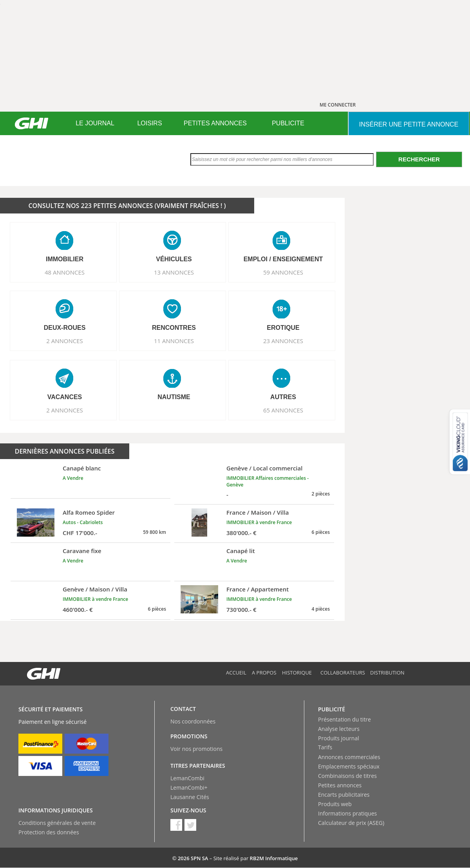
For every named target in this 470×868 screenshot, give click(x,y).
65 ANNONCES (283, 410)
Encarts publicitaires (344, 795)
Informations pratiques (347, 813)
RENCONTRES (174, 328)
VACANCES (65, 397)
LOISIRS (149, 123)
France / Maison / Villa (258, 512)
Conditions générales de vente (57, 823)
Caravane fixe (82, 551)
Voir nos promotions (196, 749)
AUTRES (283, 397)
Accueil (236, 673)
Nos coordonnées (193, 721)
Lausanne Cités (190, 797)
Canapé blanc (82, 468)
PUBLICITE (288, 123)
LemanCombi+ (189, 788)
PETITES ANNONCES (215, 123)
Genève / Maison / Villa (95, 589)
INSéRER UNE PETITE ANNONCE (409, 124)
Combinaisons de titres (347, 776)
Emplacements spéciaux (349, 766)
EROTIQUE (283, 328)
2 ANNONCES (65, 341)
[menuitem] (95, 123)
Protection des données (49, 832)
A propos (264, 673)
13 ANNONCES (174, 272)
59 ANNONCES (283, 272)
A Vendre (73, 478)
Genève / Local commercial (264, 468)
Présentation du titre (344, 719)
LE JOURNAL (95, 123)
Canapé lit (241, 551)
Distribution (387, 673)
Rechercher (419, 159)
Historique (297, 673)
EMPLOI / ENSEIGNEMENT (283, 259)
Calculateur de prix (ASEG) (351, 823)
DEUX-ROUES (65, 328)
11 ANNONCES (174, 341)
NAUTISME (174, 397)
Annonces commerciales (349, 757)
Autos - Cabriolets (83, 522)
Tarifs (325, 747)
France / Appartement (258, 589)
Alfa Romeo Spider (89, 512)
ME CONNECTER (338, 105)
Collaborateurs (343, 673)
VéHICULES (174, 259)
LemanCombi (187, 778)
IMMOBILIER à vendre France (259, 522)
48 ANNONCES (65, 272)
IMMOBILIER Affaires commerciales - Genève (268, 481)
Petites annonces (340, 785)
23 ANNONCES (283, 341)
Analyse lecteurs (339, 729)
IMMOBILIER (65, 259)
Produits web (335, 804)
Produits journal (339, 738)
